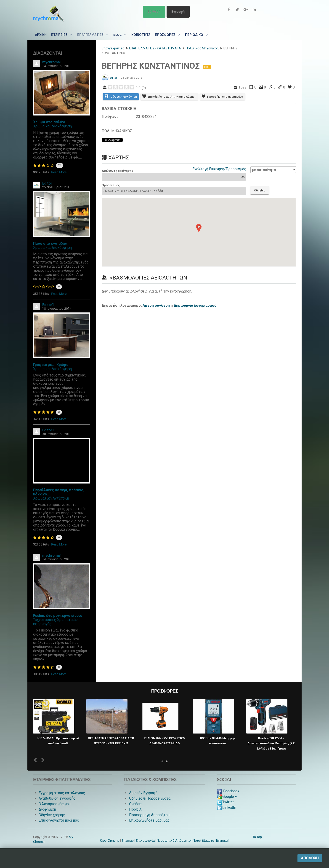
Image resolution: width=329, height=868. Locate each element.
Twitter (225, 802)
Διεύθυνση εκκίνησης (118, 171)
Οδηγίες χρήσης (52, 815)
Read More (59, 172)
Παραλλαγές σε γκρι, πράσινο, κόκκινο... (59, 492)
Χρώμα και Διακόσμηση (52, 126)
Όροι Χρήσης (110, 841)
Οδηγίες (260, 190)
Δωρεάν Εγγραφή (143, 793)
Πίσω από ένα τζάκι (50, 243)
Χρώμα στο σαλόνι (49, 122)
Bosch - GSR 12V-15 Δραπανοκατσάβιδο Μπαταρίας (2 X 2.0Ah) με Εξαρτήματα (271, 743)
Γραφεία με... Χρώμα (51, 365)
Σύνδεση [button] (154, 12)
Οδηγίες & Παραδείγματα (150, 798)
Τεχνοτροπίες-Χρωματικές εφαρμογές (55, 622)
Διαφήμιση (47, 809)
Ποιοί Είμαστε (203, 841)
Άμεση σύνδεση (156, 305)
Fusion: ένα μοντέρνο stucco (58, 616)
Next (42, 760)
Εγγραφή (178, 12)
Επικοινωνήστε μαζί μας (59, 820)
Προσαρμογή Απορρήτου (149, 815)
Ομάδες (135, 804)
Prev (36, 760)
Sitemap (128, 841)
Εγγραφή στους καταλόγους (62, 793)
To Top (257, 837)
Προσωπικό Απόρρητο (174, 841)
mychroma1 (52, 62)
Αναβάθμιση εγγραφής (57, 798)
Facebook (228, 791)
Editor (47, 183)
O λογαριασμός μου (55, 804)
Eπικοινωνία (145, 841)
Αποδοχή (310, 858)
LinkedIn (227, 808)
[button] (199, 228)
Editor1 (48, 305)
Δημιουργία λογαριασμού (195, 305)
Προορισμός (111, 185)
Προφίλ (135, 809)
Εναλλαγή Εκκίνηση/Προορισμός (219, 169)
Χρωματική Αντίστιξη (51, 498)
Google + (227, 797)
